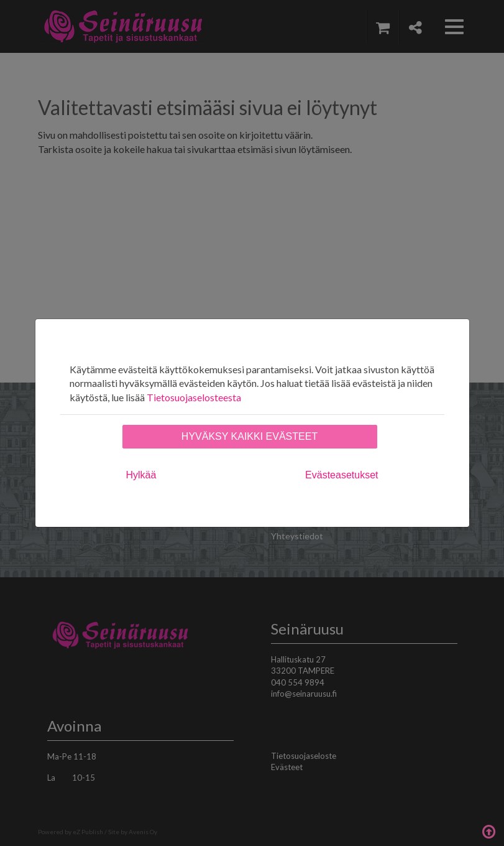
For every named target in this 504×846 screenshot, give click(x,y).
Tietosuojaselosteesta (194, 397)
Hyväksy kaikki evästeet (250, 436)
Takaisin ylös (488, 830)
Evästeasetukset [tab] (341, 475)
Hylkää (141, 475)
